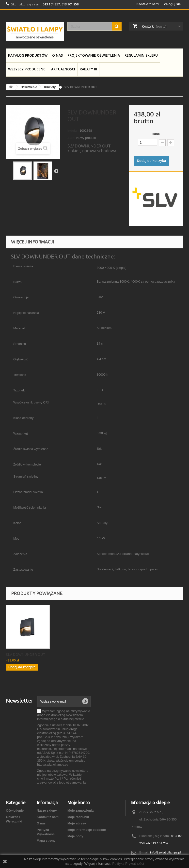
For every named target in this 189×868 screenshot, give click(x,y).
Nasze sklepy (47, 811)
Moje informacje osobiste (87, 830)
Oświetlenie (15, 811)
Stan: (71, 138)
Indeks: (73, 131)
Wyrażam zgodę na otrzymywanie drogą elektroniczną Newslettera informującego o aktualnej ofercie (64, 715)
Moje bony (75, 836)
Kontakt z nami (148, 4)
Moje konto (79, 803)
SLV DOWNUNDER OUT (26, 654)
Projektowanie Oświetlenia (94, 55)
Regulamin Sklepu (141, 55)
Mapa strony (46, 841)
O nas (57, 55)
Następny (56, 171)
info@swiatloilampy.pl (165, 852)
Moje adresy (77, 823)
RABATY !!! (88, 69)
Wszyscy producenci (27, 69)
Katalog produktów (28, 55)
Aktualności (63, 69)
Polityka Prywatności (128, 864)
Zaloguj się (172, 4)
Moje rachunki (78, 817)
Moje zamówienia (80, 811)
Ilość (156, 134)
